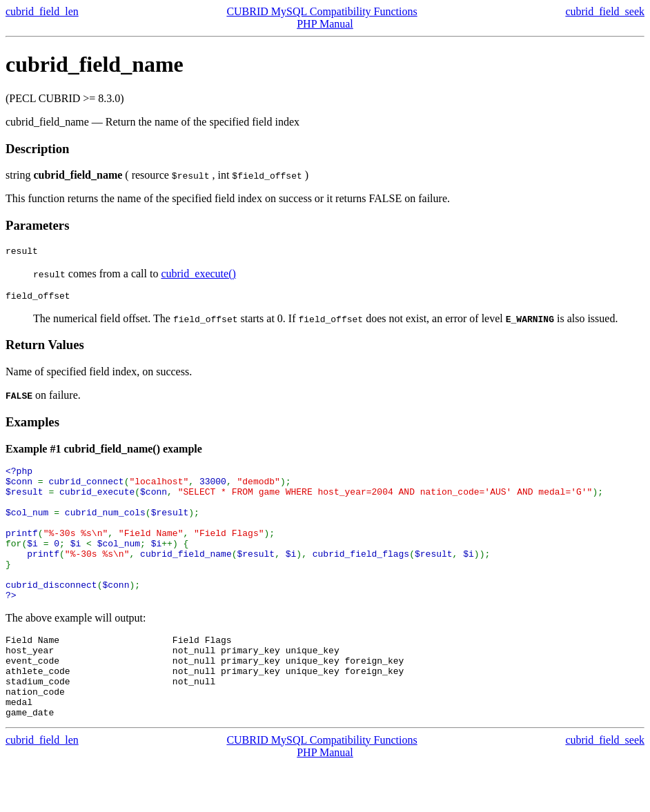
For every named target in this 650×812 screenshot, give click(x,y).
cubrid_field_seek (605, 11)
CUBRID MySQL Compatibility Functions (322, 11)
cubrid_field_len (42, 11)
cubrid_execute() (198, 276)
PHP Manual (325, 24)
